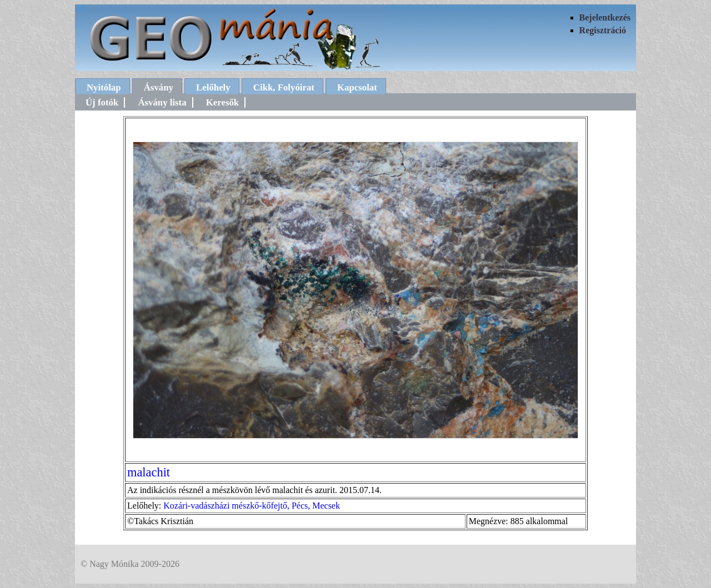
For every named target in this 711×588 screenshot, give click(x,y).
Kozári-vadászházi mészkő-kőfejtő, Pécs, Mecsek (252, 506)
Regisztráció (603, 30)
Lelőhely (213, 87)
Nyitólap (104, 87)
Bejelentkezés (605, 17)
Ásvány (159, 87)
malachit (149, 472)
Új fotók (102, 102)
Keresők (222, 102)
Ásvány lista (162, 102)
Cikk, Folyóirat (284, 87)
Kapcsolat (357, 87)
